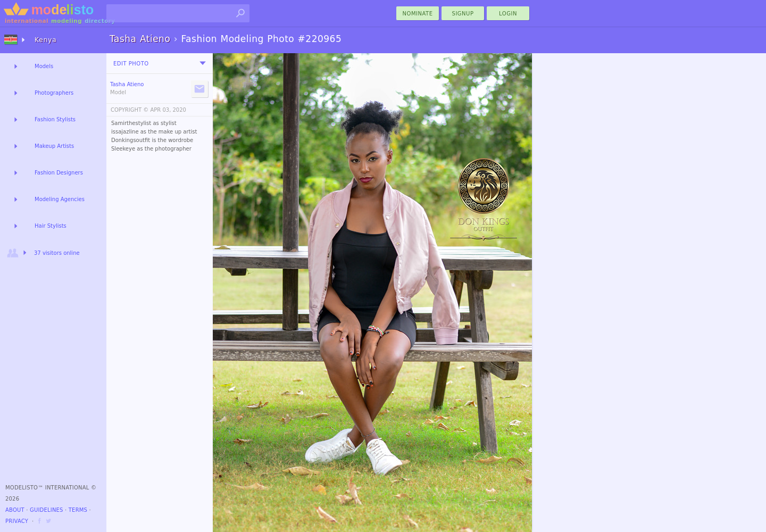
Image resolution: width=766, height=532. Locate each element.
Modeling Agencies (60, 199)
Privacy (17, 521)
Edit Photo (131, 64)
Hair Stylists (51, 226)
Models (44, 66)
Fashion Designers (59, 173)
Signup (463, 14)
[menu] (203, 63)
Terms (78, 510)
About (15, 510)
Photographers (54, 93)
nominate (418, 14)
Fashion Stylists (55, 119)
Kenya (46, 40)
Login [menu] (508, 14)
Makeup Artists (54, 146)
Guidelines (47, 510)
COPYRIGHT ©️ (130, 110)
